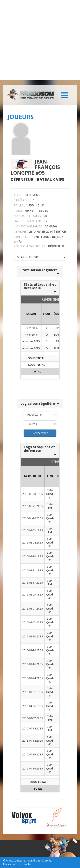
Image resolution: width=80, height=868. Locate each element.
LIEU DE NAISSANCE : (29, 226)
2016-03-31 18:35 (33, 692)
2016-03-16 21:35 (33, 664)
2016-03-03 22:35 (33, 622)
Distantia (26, 864)
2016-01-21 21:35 (33, 506)
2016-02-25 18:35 (33, 595)
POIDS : (19, 211)
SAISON (31, 314)
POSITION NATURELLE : (30, 246)
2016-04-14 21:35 (33, 741)
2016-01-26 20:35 (33, 518)
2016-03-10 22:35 (33, 650)
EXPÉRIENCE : (23, 237)
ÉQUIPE (58, 314)
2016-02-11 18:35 (33, 570)
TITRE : (19, 195)
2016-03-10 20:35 (33, 636)
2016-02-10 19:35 (33, 556)
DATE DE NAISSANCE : (29, 221)
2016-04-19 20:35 (33, 754)
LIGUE (47, 314)
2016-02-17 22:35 (33, 583)
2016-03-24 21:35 (33, 678)
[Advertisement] (40, 40)
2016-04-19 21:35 (33, 769)
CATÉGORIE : (23, 200)
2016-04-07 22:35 (33, 718)
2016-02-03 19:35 (33, 530)
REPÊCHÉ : (21, 232)
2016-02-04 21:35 (33, 543)
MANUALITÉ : (23, 216)
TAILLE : (19, 205)
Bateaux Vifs (50, 179)
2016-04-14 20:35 (33, 729)
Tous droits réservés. (39, 861)
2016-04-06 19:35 (33, 706)
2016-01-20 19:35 (33, 494)
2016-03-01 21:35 (33, 609)
